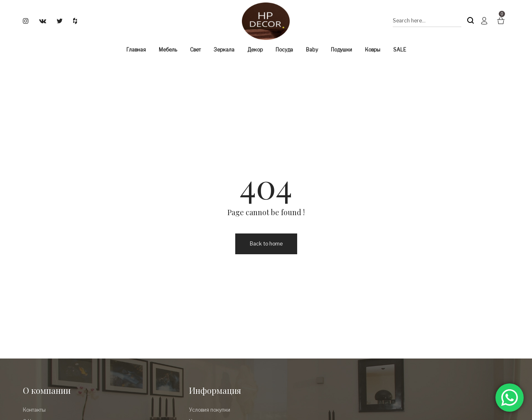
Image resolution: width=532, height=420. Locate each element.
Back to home (266, 244)
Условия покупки (210, 410)
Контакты (34, 410)
